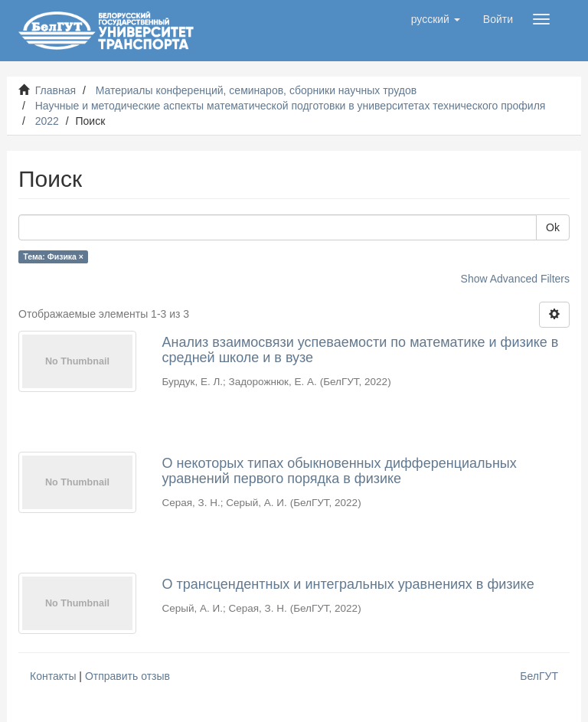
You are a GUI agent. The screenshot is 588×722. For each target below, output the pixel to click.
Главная (56, 90)
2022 (47, 121)
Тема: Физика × (53, 256)
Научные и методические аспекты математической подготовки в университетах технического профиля (291, 106)
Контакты (53, 676)
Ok (553, 227)
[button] (436, 19)
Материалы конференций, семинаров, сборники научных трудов (256, 90)
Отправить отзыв (127, 676)
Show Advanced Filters (515, 279)
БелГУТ (539, 676)
